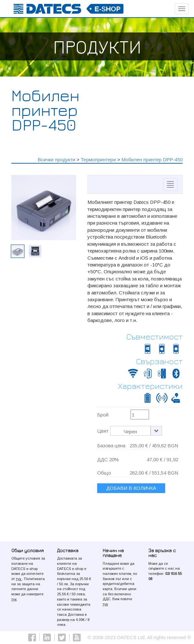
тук (19, 579)
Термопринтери (98, 160)
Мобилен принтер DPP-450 (152, 160)
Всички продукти (57, 160)
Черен (130, 432)
